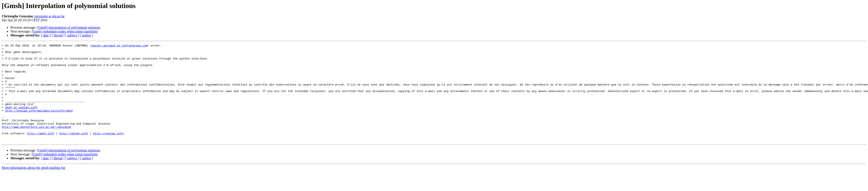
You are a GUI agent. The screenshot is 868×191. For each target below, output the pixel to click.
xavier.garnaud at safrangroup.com (119, 46)
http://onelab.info (108, 151)
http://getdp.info (74, 151)
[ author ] (87, 35)
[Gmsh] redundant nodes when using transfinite (65, 31)
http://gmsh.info (41, 151)
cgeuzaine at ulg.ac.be (49, 16)
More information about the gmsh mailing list (33, 187)
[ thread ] (58, 35)
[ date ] (46, 35)
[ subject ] (72, 35)
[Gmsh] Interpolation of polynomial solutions (69, 27)
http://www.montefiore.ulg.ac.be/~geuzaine (36, 144)
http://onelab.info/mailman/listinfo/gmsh (39, 124)
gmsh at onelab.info (21, 120)
